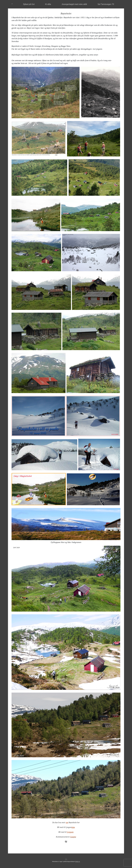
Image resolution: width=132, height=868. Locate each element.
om (67, 822)
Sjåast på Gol (29, 4)
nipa (73, 827)
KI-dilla (48, 4)
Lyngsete (70, 832)
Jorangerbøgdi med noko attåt (74, 4)
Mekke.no (78, 861)
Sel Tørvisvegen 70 (106, 4)
